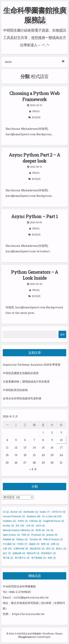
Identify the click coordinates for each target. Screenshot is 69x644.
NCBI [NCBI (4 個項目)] (40, 530)
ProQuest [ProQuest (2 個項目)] (38, 535)
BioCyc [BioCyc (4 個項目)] (16, 512)
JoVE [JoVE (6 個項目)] (40, 525)
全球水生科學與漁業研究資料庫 (22, 398)
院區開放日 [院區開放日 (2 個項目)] (48, 553)
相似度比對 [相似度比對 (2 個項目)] (37, 548)
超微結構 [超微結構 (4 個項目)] (19, 553)
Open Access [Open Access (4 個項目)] (11, 535)
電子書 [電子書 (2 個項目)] (8, 558)
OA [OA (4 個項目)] (50, 530)
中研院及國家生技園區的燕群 (21, 373)
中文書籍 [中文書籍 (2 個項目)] (9, 544)
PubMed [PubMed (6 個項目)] (9, 539)
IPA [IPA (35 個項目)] (20, 525)
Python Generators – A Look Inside (35, 275)
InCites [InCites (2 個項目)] (8, 525)
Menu (35, 62)
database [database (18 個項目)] (33, 516)
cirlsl (36, 111)
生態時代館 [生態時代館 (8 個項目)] (21, 548)
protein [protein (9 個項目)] (52, 535)
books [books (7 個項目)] (45, 512)
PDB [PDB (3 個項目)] (26, 535)
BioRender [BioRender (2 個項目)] (31, 512)
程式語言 (36, 117)
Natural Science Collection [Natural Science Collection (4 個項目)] (18, 530)
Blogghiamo (26, 637)
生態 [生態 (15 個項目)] (7, 548)
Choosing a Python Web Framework (34, 96)
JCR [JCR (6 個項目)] (30, 525)
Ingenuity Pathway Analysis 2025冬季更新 (32, 365)
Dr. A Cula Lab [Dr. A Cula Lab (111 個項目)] (52, 516)
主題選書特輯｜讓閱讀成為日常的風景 (26, 381)
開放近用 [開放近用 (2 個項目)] (33, 553)
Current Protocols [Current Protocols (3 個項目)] (14, 516)
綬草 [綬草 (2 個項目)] (50, 548)
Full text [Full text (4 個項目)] (35, 521)
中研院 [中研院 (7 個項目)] (22, 544)
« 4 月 (33, 469)
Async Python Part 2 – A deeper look (34, 158)
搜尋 (62, 334)
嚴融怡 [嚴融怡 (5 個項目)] (34, 544)
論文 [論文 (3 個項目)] (7, 553)
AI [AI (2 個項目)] (6, 512)
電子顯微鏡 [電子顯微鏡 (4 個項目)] (39, 558)
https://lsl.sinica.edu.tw (28, 614)
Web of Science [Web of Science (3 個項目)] (53, 539)
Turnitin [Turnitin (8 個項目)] (35, 539)
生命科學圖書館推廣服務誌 (35, 15)
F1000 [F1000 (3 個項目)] (23, 521)
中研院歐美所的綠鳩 (15, 390)
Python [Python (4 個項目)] (22, 539)
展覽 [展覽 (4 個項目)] (45, 544)
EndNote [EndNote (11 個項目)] (9, 521)
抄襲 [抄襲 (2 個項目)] (55, 544)
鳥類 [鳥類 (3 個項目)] (52, 558)
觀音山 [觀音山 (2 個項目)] (61, 548)
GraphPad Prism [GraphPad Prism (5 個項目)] (54, 521)
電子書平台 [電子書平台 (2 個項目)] (22, 558)
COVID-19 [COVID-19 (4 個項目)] (58, 512)
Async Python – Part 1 (35, 216)
